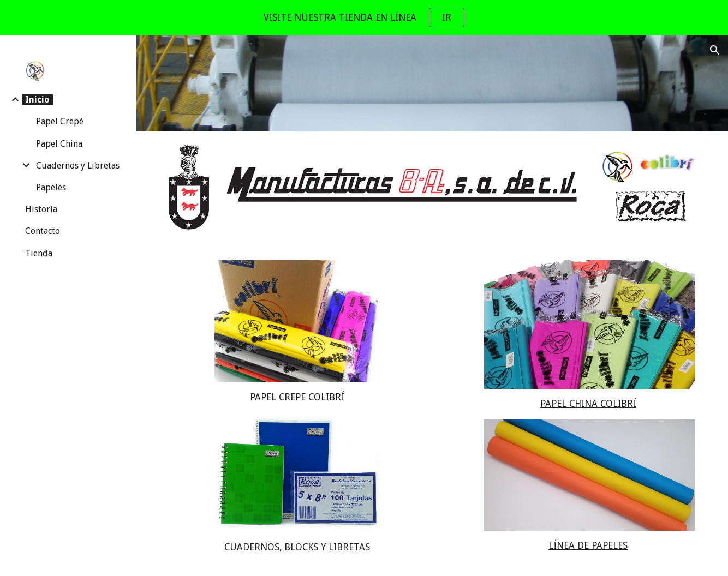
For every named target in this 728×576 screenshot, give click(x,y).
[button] (715, 50)
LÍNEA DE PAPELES (588, 545)
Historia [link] (41, 209)
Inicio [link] (37, 100)
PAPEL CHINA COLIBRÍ (588, 404)
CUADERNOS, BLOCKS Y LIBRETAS (297, 547)
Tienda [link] (39, 253)
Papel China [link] (59, 144)
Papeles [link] (51, 187)
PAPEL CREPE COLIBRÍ (297, 397)
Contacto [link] (43, 231)
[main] (298, 398)
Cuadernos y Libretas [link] (78, 166)
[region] (364, 17)
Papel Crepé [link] (60, 121)
